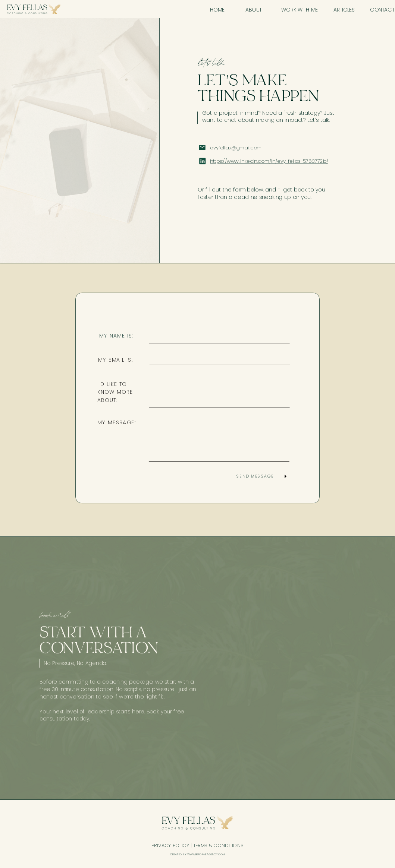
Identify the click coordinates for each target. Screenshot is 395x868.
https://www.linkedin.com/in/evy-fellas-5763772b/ (269, 161)
